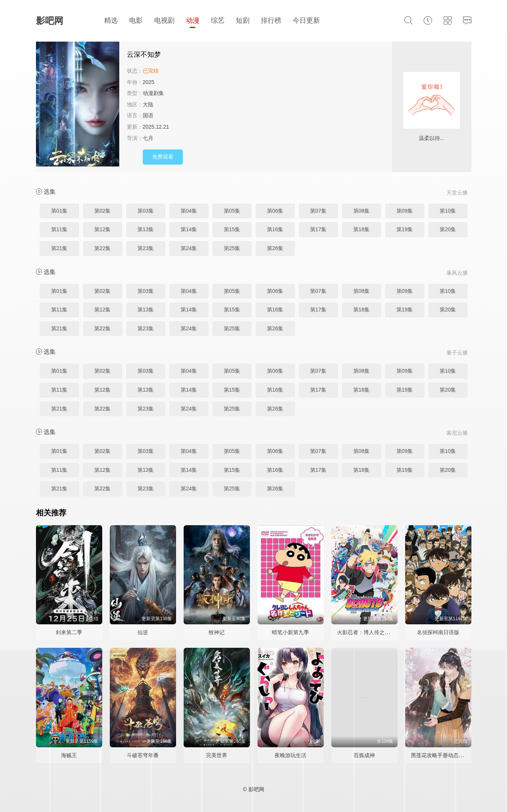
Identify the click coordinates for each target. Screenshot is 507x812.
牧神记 (217, 632)
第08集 (362, 211)
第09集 (405, 211)
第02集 (103, 211)
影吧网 (50, 21)
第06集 (275, 211)
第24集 (189, 248)
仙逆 (143, 632)
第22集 (103, 248)
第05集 (232, 211)
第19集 (405, 229)
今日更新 (306, 20)
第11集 (59, 229)
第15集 (232, 229)
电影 (136, 20)
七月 (148, 138)
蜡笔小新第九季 (290, 632)
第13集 (146, 229)
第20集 (448, 229)
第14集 (189, 229)
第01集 (59, 211)
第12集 (103, 229)
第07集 (318, 211)
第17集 (318, 229)
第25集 (232, 248)
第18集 (362, 229)
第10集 (448, 211)
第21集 (59, 248)
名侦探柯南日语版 (438, 632)
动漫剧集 (153, 93)
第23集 (146, 248)
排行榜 (271, 20)
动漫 (193, 20)
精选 (111, 20)
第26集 (275, 248)
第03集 (146, 211)
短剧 (243, 20)
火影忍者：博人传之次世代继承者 (377, 632)
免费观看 (163, 157)
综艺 (218, 20)
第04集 (189, 211)
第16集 (275, 229)
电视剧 (164, 20)
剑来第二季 (69, 632)
